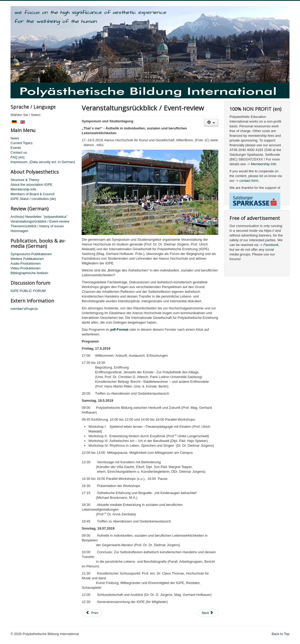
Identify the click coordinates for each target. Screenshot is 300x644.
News (15, 138)
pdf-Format (119, 329)
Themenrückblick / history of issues (37, 226)
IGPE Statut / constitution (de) (33, 199)
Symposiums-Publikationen (31, 254)
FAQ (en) (18, 157)
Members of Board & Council (32, 194)
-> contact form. (247, 181)
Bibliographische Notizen (29, 273)
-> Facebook (269, 245)
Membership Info (264, 164)
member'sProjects (24, 309)
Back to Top (281, 634)
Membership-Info (23, 189)
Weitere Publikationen (27, 259)
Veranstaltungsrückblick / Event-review (40, 221)
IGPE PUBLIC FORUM (28, 291)
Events (16, 148)
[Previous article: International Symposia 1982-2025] (92, 613)
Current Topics (22, 143)
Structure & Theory (25, 180)
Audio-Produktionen (26, 263)
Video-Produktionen (26, 268)
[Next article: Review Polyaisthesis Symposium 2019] (208, 613)
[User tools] (211, 123)
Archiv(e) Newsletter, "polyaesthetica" (39, 217)
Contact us (19, 152)
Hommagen (19, 231)
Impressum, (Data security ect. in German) (43, 162)
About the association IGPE (31, 185)
